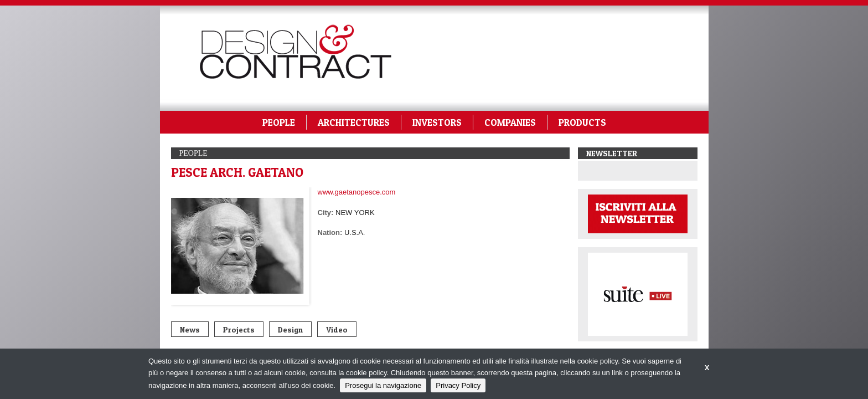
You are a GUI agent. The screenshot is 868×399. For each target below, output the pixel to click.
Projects (239, 329)
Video (337, 329)
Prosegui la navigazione (383, 385)
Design (290, 329)
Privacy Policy (458, 385)
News (190, 329)
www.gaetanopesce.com (357, 192)
